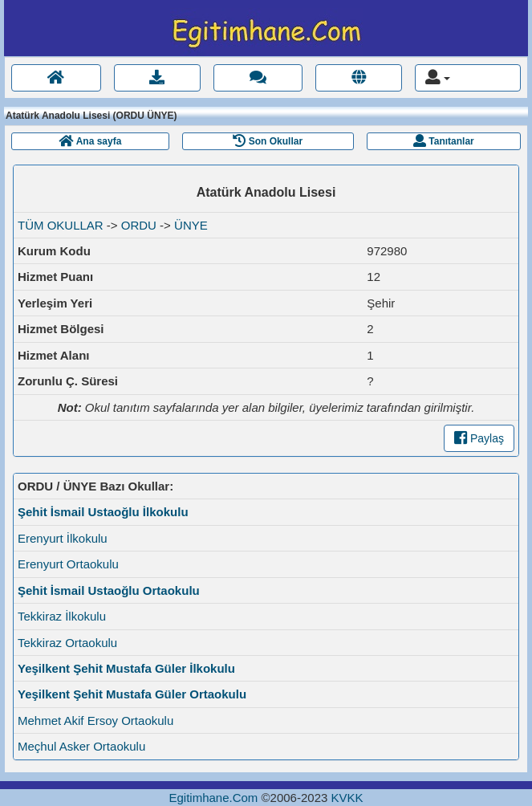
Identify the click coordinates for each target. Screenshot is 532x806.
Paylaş (479, 438)
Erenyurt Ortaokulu (68, 564)
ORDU (139, 225)
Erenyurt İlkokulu (63, 538)
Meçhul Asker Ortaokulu (81, 746)
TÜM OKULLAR (61, 225)
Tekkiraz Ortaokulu (67, 643)
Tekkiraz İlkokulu (62, 616)
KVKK (347, 798)
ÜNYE (191, 225)
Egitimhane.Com (213, 798)
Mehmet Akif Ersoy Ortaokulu (95, 721)
